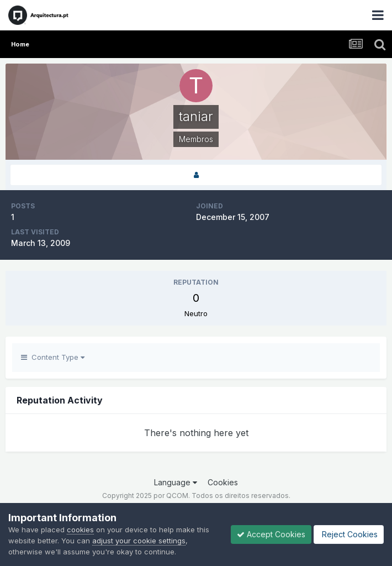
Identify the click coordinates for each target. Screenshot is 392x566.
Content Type (53, 357)
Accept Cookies (271, 534)
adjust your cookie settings (139, 541)
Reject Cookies (349, 534)
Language (176, 482)
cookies (80, 530)
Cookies (223, 482)
